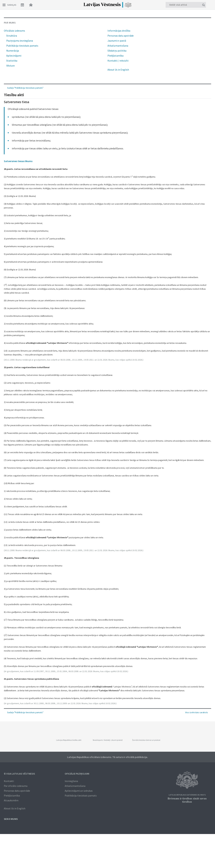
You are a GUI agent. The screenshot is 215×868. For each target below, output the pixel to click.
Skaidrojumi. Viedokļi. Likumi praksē (108, 740)
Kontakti (9, 781)
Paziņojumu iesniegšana (20, 41)
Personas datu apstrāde (121, 36)
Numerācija (13, 51)
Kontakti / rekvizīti (118, 61)
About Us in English (118, 70)
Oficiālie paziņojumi (77, 774)
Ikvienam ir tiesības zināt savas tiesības (187, 800)
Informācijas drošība (119, 31)
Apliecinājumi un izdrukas (79, 791)
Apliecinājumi (14, 56)
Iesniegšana (71, 781)
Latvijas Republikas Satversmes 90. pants (187, 795)
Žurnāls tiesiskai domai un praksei (146, 740)
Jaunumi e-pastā (117, 41)
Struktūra (12, 36)
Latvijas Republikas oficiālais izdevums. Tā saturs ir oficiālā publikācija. (107, 757)
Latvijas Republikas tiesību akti (69, 740)
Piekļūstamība (115, 56)
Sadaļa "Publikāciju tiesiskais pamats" (25, 712)
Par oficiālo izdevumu (16, 786)
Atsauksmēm (11, 800)
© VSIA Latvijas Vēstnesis (19, 774)
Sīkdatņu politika (117, 51)
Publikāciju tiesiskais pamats (22, 46)
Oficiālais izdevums (14, 31)
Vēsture (10, 66)
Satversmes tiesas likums (18, 161)
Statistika (12, 61)
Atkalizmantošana (118, 46)
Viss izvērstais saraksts (197, 712)
